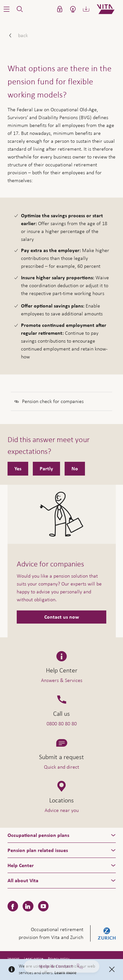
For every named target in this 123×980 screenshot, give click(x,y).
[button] (7, 9)
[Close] (112, 969)
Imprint (13, 959)
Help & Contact (62, 969)
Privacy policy (59, 959)
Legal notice (34, 959)
